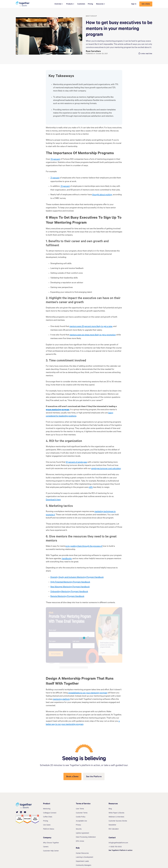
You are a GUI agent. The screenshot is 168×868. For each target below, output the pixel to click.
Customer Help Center (51, 851)
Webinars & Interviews (116, 817)
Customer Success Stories (118, 821)
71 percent (55, 178)
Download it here (53, 500)
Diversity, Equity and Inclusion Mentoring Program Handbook (77, 577)
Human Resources (82, 853)
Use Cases (47, 825)
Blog (110, 809)
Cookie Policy (81, 817)
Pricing (90, 4)
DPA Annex (80, 841)
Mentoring (47, 809)
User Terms (80, 809)
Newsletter (112, 825)
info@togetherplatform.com (118, 843)
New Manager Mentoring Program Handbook (70, 587)
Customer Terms (82, 813)
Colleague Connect (50, 813)
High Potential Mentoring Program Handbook (70, 582)
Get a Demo (146, 4)
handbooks (67, 559)
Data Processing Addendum (86, 837)
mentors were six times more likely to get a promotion (93, 335)
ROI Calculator (114, 829)
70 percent (55, 159)
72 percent (65, 186)
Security (79, 829)
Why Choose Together (51, 843)
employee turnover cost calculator (106, 469)
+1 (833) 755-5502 (115, 847)
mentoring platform (61, 699)
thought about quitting (102, 195)
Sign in (134, 4)
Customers (81, 4)
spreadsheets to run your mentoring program (88, 693)
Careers (46, 847)
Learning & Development (85, 857)
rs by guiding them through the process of (84, 546)
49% (91, 487)
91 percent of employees (76, 462)
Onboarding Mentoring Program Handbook (69, 592)
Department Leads (82, 862)
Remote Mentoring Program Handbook (67, 597)
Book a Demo (72, 777)
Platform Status (49, 829)
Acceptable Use (81, 821)
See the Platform (94, 777)
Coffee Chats (48, 817)
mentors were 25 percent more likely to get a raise (91, 327)
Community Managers (84, 865)
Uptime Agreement (82, 833)
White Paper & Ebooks (116, 813)
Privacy (78, 825)
